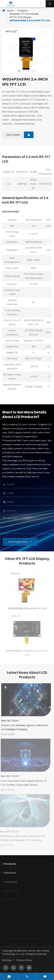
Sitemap (7, 960)
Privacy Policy (24, 960)
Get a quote (20, 135)
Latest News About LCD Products (27, 676)
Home (10, 11)
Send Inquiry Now (21, 542)
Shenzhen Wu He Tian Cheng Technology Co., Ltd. (25, 952)
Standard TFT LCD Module (24, 14)
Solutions (10, 874)
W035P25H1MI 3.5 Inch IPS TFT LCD (27, 610)
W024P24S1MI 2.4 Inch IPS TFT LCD (30, 21)
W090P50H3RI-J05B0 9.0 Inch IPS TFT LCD (27, 654)
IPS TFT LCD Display (20, 17)
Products (23, 11)
